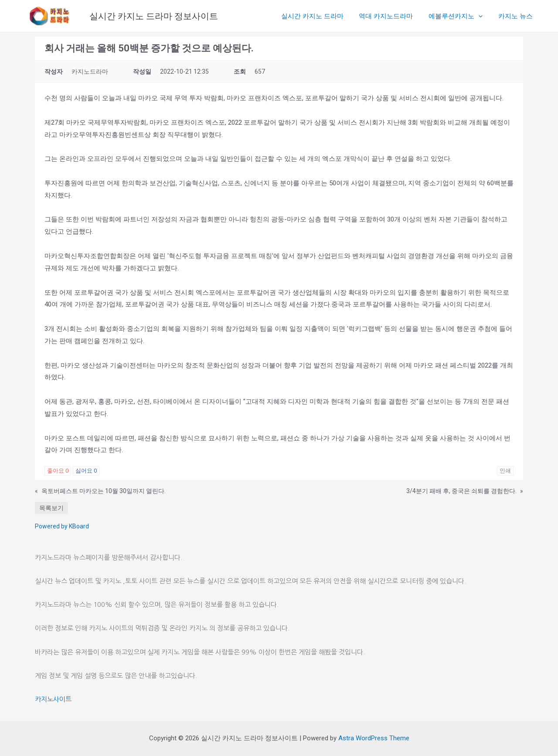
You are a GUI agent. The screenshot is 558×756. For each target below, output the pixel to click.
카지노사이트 (53, 699)
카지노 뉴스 (517, 16)
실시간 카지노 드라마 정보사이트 (154, 16)
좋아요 (58, 471)
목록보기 (51, 508)
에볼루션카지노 (459, 16)
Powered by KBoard (62, 526)
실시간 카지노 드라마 (321, 16)
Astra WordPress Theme (374, 738)
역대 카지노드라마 (392, 16)
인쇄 (505, 471)
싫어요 (86, 471)
